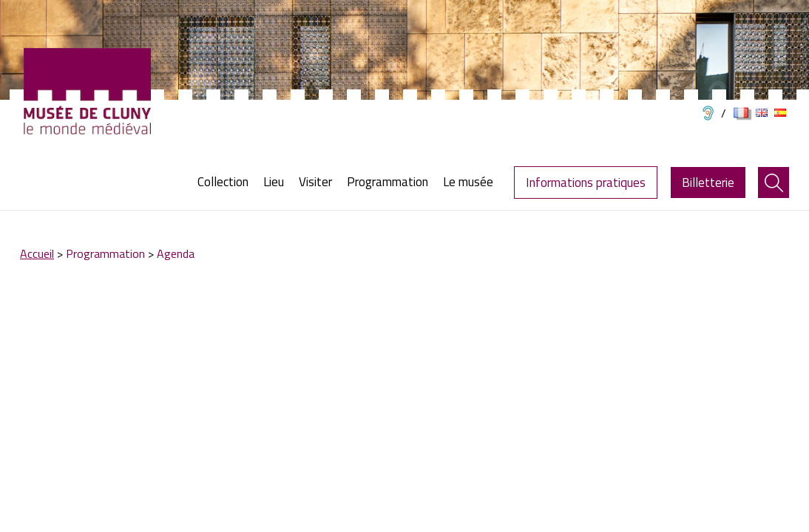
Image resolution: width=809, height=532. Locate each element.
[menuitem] (227, 182)
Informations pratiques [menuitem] (586, 183)
